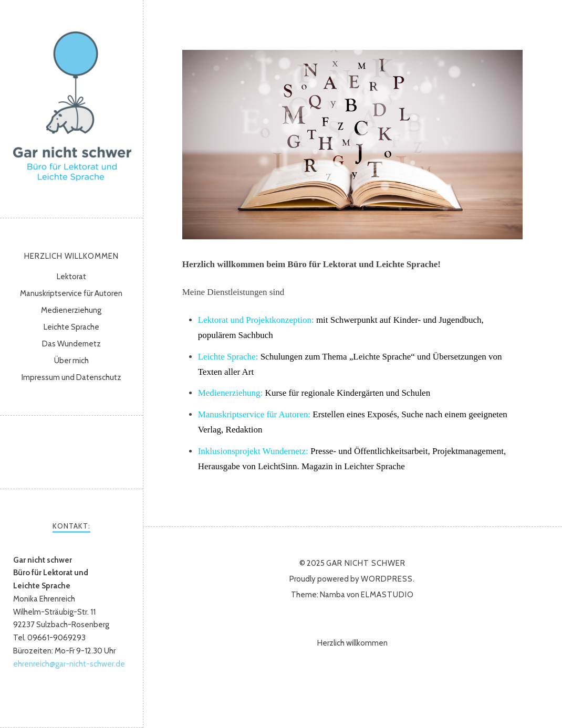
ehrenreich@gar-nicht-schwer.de (69, 664)
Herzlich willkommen (71, 256)
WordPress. (388, 579)
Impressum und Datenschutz (71, 377)
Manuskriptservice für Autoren (71, 293)
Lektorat (71, 277)
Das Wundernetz (71, 344)
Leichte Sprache (71, 327)
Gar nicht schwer (72, 106)
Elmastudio (387, 595)
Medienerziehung (71, 310)
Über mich (71, 361)
